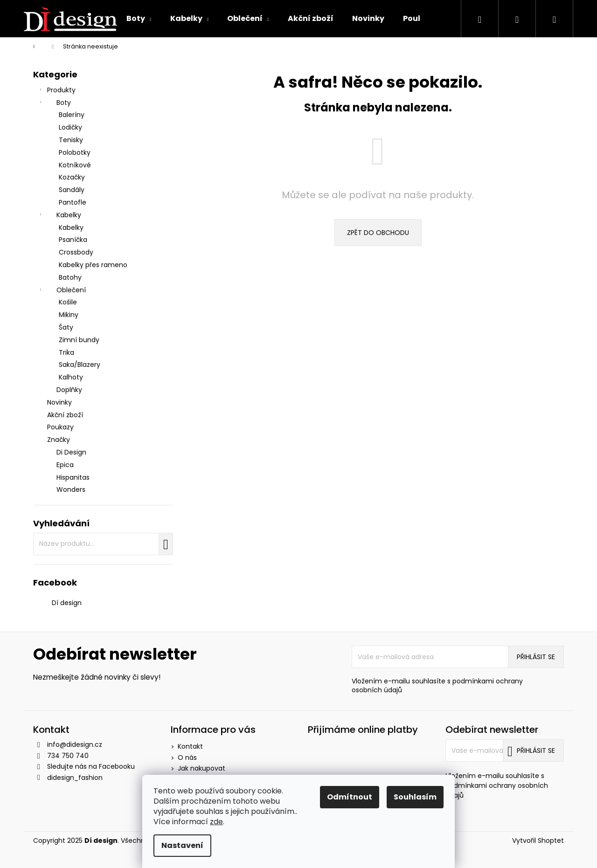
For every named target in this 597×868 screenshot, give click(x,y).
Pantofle (73, 202)
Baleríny (72, 115)
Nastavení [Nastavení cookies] (182, 845)
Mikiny (69, 315)
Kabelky (59, 216)
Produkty (57, 91)
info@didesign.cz (75, 744)
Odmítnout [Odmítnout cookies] (350, 797)
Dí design (67, 603)
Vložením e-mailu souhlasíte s (437, 686)
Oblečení (62, 291)
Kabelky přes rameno (93, 265)
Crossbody (76, 252)
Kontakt (190, 746)
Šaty (66, 327)
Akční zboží (66, 415)
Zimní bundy (79, 340)
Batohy (70, 277)
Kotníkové (75, 165)
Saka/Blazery (80, 365)
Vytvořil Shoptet (538, 841)
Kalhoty (71, 377)
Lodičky (70, 127)
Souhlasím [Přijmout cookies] (415, 797)
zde (216, 822)
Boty (54, 103)
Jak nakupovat (201, 768)
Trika (66, 352)
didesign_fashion (75, 778)
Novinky (60, 402)
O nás (187, 758)
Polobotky (75, 152)
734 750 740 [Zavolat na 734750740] (68, 756)
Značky (59, 440)
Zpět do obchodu (378, 233)
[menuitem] (139, 19)
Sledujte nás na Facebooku (91, 766)
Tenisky (71, 140)
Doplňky (69, 390)
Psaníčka (73, 240)
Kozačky (72, 177)
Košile (68, 302)
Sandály (72, 190)
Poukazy (61, 427)
